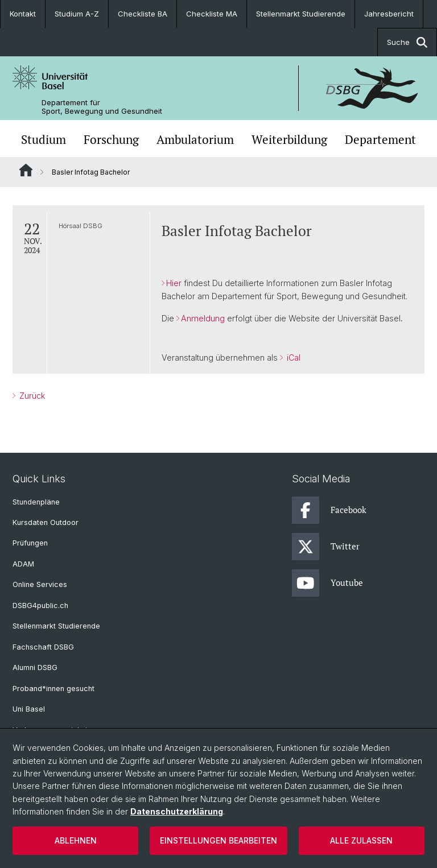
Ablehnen (76, 840)
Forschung (111, 140)
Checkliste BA (143, 14)
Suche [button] (407, 42)
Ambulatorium (195, 140)
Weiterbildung (289, 140)
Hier (174, 283)
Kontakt (23, 14)
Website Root (26, 170)
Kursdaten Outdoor (46, 522)
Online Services (40, 584)
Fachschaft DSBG (43, 647)
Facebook (329, 510)
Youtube (327, 583)
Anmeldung (203, 318)
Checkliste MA (212, 14)
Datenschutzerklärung (177, 811)
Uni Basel (29, 709)
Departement (380, 140)
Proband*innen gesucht (53, 689)
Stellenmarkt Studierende (301, 14)
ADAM (23, 564)
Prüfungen (30, 543)
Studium (44, 140)
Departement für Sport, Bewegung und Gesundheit (102, 107)
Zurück (31, 396)
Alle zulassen (361, 840)
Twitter (326, 547)
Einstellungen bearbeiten (218, 840)
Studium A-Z (77, 14)
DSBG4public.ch (40, 605)
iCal (292, 357)
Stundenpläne (36, 502)
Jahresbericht (389, 14)
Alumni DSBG (35, 667)
